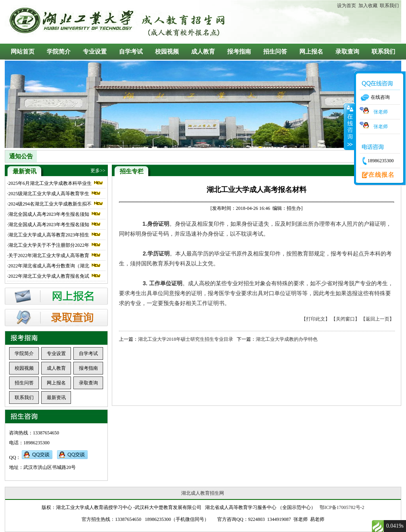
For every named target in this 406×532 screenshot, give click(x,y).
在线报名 (375, 175)
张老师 (374, 112)
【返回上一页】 (377, 319)
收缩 (349, 127)
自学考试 (131, 52)
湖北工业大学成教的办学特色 (287, 339)
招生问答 (275, 52)
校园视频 (167, 52)
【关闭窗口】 (345, 319)
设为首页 (347, 6)
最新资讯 (56, 398)
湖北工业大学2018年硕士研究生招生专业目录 (186, 339)
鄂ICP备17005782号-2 (342, 507)
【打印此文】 (316, 319)
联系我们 (388, 6)
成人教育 (203, 52)
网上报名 (311, 52)
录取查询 (347, 52)
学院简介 (59, 52)
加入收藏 (367, 6)
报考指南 (239, 52)
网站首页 (23, 52)
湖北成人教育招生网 (203, 493)
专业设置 (95, 52)
